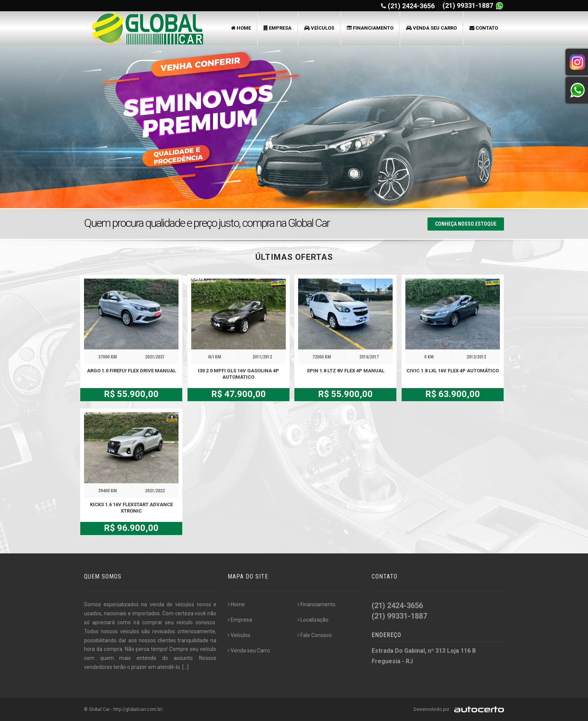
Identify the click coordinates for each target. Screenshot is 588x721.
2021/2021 (155, 357)
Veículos (319, 28)
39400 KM (107, 491)
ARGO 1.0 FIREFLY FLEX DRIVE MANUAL (131, 371)
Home (241, 28)
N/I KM (214, 357)
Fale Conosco (315, 635)
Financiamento (370, 28)
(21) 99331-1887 (469, 5)
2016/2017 (369, 357)
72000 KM (322, 357)
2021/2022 (155, 491)
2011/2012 (262, 357)
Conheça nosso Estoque (466, 224)
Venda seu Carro (431, 28)
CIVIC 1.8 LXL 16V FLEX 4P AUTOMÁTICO (453, 371)
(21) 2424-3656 (411, 6)
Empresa (277, 28)
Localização (313, 620)
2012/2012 (476, 357)
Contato (484, 28)
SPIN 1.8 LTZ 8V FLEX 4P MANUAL (346, 371)
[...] (185, 667)
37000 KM (107, 357)
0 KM (429, 357)
